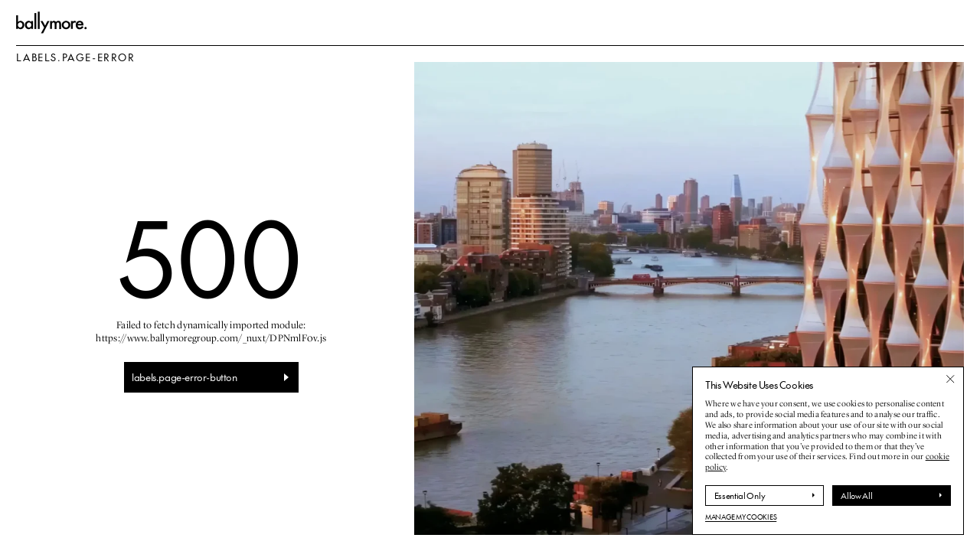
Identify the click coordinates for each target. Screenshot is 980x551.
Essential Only (740, 496)
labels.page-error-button (184, 377)
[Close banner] (951, 379)
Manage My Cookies (741, 517)
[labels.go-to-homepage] (52, 23)
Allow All (856, 496)
